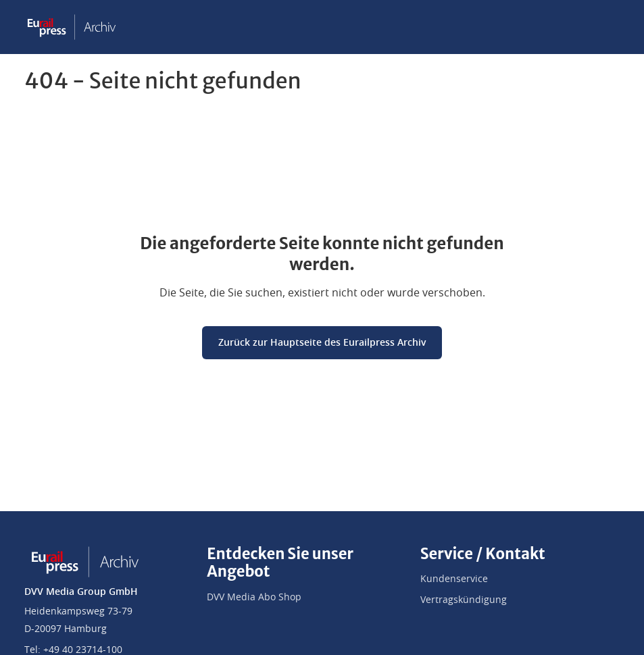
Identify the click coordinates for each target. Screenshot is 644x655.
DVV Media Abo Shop (254, 598)
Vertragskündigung (464, 600)
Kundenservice (454, 579)
